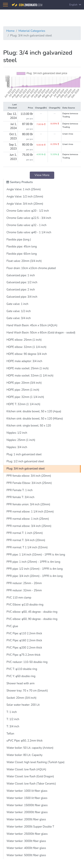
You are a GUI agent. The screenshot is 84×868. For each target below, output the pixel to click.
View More (42, 175)
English (75, 5)
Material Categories (32, 31)
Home (10, 31)
